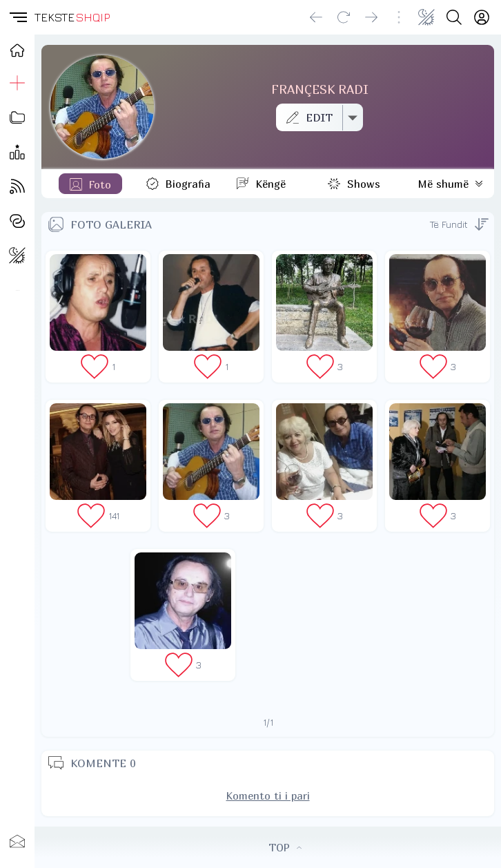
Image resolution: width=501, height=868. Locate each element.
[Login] (482, 17)
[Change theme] (426, 17)
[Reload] (344, 17)
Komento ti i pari (268, 795)
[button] (17, 17)
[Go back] (316, 17)
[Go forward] (371, 17)
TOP (285, 847)
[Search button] (454, 17)
